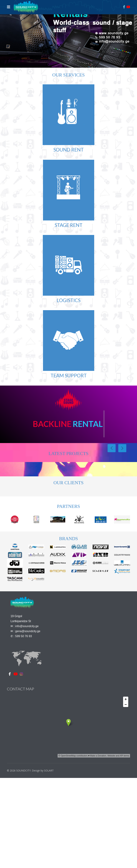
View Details (18, 499)
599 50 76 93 (23, 742)
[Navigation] (9, 7)
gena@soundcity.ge (28, 737)
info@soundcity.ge (27, 732)
